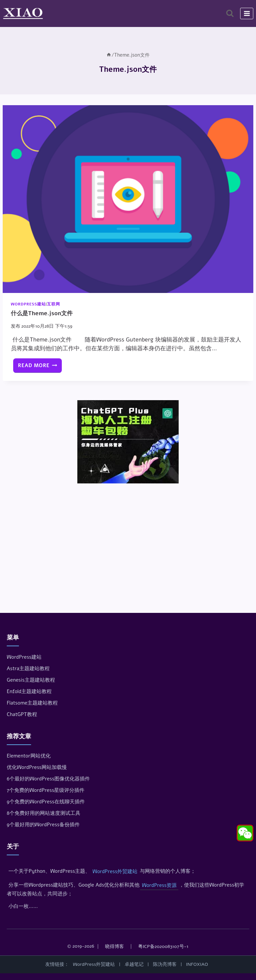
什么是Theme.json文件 (42, 313)
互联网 (53, 304)
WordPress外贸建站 (115, 871)
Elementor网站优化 (29, 756)
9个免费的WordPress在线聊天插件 (46, 802)
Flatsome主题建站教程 (32, 703)
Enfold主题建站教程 (29, 691)
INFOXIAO (197, 964)
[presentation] (128, 199)
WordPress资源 (159, 885)
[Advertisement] (128, 539)
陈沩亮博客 (165, 964)
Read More (40, 367)
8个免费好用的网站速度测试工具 (44, 813)
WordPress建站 (28, 304)
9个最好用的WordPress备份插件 (43, 825)
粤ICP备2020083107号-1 (163, 946)
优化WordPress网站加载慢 (37, 767)
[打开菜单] (247, 13)
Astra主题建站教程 (28, 669)
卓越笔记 (134, 964)
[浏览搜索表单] (230, 13)
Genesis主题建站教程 (31, 680)
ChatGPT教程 (22, 714)
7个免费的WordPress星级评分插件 (46, 790)
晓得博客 (114, 946)
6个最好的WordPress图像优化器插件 (48, 779)
